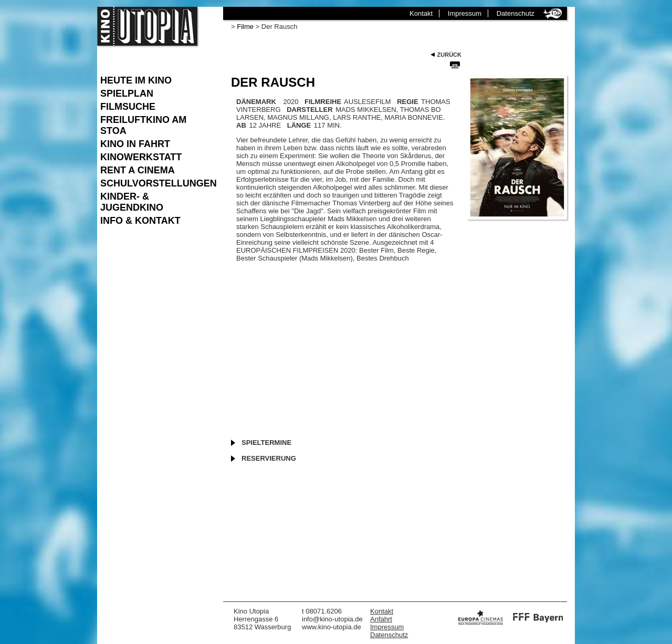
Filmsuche (128, 107)
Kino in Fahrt (135, 144)
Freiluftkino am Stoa (143, 125)
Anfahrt (381, 619)
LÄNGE (299, 125)
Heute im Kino (136, 80)
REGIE (407, 102)
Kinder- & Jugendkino (132, 202)
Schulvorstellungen (156, 183)
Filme (245, 27)
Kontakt (421, 13)
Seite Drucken (455, 65)
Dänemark (256, 102)
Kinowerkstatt (141, 157)
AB (241, 125)
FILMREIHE (323, 102)
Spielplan (127, 94)
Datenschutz (516, 13)
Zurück (449, 55)
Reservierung (269, 458)
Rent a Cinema (138, 170)
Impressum (465, 13)
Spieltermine (266, 443)
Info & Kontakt (140, 221)
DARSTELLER (309, 110)
